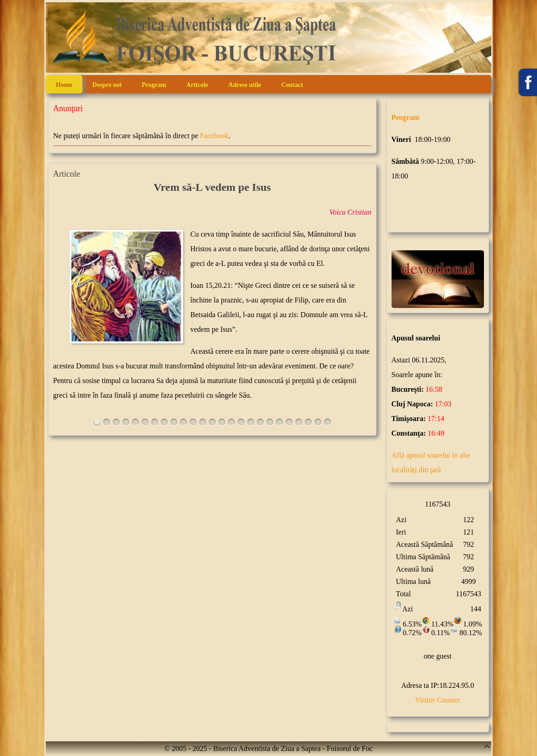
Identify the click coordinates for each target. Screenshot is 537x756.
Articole (197, 85)
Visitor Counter (438, 700)
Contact (292, 85)
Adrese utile (245, 85)
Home (64, 85)
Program (154, 85)
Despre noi (107, 85)
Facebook (214, 136)
